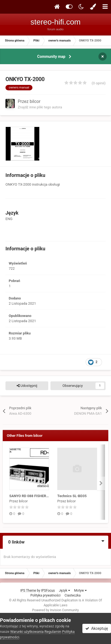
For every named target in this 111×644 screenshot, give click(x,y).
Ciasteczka (73, 595)
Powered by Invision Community (55, 610)
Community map (51, 57)
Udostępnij (27, 386)
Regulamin (53, 632)
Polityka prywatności (46, 595)
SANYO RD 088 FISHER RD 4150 (35, 496)
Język (64, 590)
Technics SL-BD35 (72, 496)
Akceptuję (97, 628)
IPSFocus (48, 590)
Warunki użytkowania (27, 632)
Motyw (80, 590)
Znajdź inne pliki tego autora (40, 107)
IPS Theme (28, 590)
